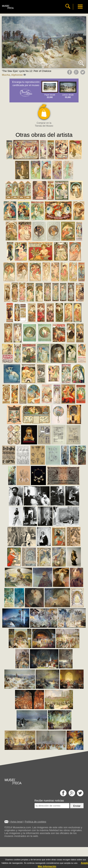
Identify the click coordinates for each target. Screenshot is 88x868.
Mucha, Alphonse (14, 75)
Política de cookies (35, 822)
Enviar (77, 806)
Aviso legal (16, 822)
